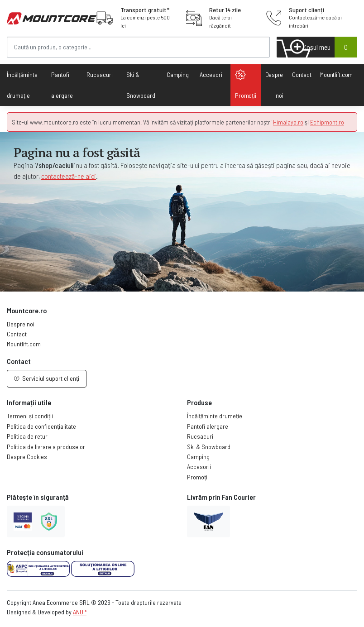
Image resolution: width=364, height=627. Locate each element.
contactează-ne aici (69, 176)
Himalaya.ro (288, 122)
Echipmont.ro (327, 122)
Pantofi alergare (208, 426)
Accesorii (199, 467)
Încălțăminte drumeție (215, 416)
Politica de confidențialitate (41, 426)
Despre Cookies (27, 457)
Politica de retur (27, 436)
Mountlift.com (336, 74)
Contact (302, 74)
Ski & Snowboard (209, 447)
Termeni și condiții (30, 416)
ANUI (80, 612)
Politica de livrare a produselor (46, 447)
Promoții (245, 84)
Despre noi (274, 85)
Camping (177, 74)
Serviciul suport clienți (47, 378)
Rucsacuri (200, 436)
